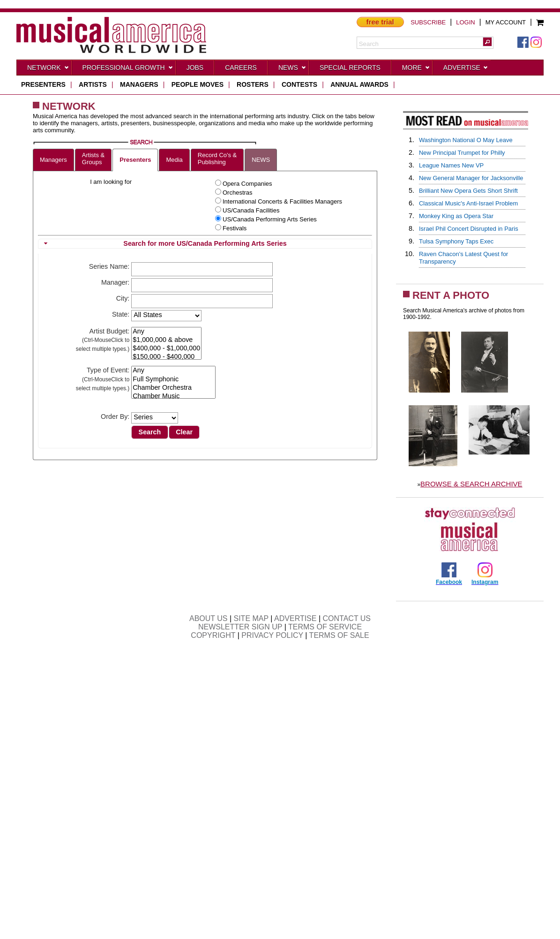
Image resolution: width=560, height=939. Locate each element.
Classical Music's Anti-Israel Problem (468, 203)
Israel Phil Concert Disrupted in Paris (469, 229)
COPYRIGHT (213, 635)
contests (299, 84)
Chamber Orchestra (173, 388)
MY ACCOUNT (506, 22)
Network (48, 69)
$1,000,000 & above (166, 340)
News (292, 69)
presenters (43, 84)
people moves (198, 84)
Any (166, 332)
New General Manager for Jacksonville (471, 178)
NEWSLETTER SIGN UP (240, 627)
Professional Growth (128, 69)
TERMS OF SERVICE (325, 627)
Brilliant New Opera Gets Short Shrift (468, 191)
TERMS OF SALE (339, 635)
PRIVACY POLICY (272, 635)
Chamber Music (173, 396)
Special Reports (350, 68)
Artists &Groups (93, 159)
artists (93, 84)
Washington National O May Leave (466, 140)
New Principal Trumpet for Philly (462, 153)
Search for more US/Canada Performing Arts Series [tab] (164, 243)
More (416, 69)
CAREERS (241, 68)
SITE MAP (251, 618)
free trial (380, 22)
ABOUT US (209, 618)
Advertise (466, 69)
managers (139, 84)
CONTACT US (347, 618)
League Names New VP (451, 165)
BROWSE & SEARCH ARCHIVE (471, 484)
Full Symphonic (173, 379)
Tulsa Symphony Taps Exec (456, 241)
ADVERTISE (295, 618)
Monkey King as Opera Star (456, 216)
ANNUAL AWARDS (359, 84)
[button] (487, 42)
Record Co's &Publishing (217, 159)
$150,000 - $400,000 (166, 357)
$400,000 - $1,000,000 (166, 348)
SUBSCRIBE (428, 22)
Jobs (195, 68)
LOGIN (465, 22)
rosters (253, 84)
